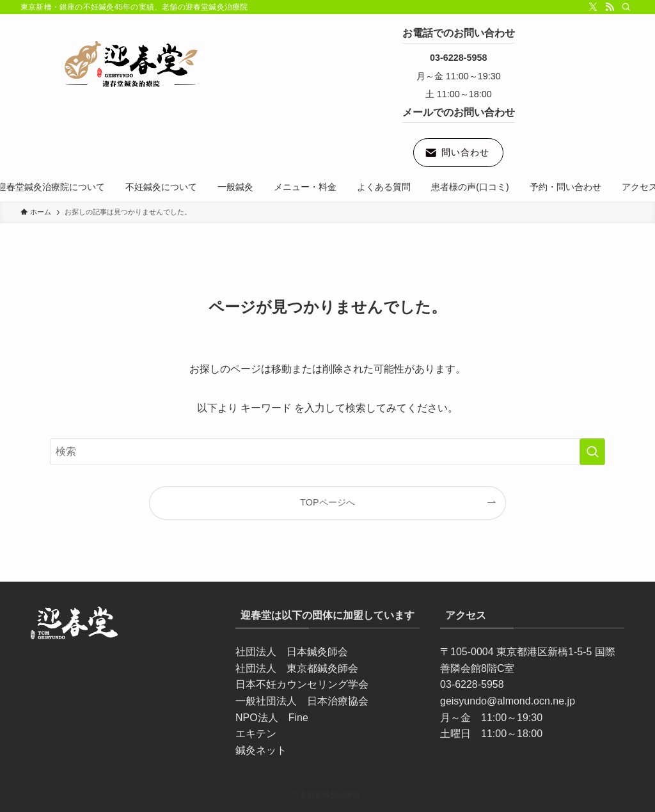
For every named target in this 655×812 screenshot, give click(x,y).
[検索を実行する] (592, 452)
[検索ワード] (327, 452)
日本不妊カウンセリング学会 (302, 684)
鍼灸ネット (261, 750)
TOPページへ (327, 502)
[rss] (610, 7)
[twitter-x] (593, 7)
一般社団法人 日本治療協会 (302, 701)
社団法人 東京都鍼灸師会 (297, 668)
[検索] (626, 7)
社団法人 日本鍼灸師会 (292, 652)
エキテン (256, 734)
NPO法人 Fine (272, 718)
